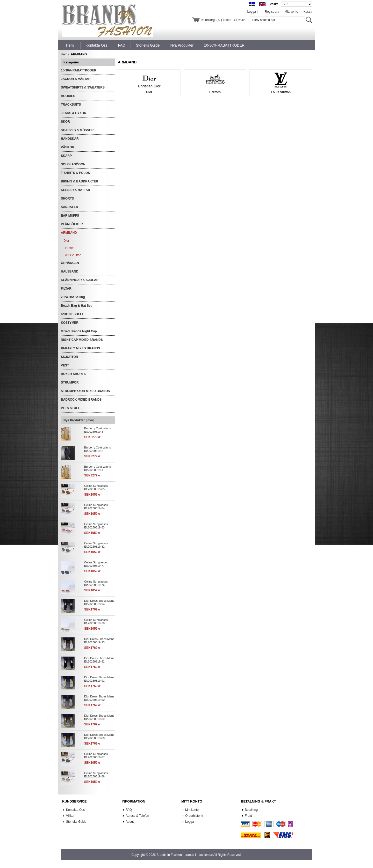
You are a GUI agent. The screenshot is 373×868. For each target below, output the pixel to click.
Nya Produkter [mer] (79, 420)
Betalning (251, 810)
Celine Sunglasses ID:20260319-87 (96, 756)
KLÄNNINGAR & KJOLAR (80, 280)
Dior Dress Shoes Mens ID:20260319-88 (99, 736)
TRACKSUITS (71, 105)
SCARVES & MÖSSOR (77, 130)
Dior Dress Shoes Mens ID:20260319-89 (99, 717)
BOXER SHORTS (73, 374)
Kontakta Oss (75, 810)
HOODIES (68, 96)
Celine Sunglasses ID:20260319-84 (96, 507)
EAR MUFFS (70, 216)
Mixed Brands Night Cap (79, 331)
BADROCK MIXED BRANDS (81, 400)
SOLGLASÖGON (73, 164)
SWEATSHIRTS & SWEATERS (83, 87)
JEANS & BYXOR (74, 113)
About (130, 822)
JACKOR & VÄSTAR (76, 79)
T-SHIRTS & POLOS (75, 173)
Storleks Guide (76, 822)
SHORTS (67, 198)
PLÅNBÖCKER (72, 224)
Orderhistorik (194, 816)
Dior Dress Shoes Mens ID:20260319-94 (99, 602)
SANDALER (70, 207)
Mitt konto (291, 12)
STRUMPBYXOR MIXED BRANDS (85, 391)
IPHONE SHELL (72, 314)
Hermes (69, 248)
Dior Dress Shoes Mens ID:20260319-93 (99, 641)
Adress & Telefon (137, 816)
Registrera (272, 12)
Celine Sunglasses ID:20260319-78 (96, 621)
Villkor (70, 816)
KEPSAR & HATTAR (76, 190)
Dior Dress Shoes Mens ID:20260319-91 (99, 679)
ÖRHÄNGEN (70, 263)
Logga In (253, 12)
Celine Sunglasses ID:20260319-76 (96, 583)
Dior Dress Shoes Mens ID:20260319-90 (99, 698)
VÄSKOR (67, 147)
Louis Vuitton (72, 255)
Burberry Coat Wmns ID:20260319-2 (98, 449)
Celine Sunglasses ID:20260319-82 (96, 545)
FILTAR (66, 289)
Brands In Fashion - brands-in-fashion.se (185, 855)
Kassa (308, 12)
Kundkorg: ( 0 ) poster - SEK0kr (223, 20)
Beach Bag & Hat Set (76, 306)
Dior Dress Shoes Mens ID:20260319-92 (99, 660)
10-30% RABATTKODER (78, 70)
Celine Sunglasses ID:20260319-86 (96, 775)
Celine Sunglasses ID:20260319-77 (96, 564)
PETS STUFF (70, 408)
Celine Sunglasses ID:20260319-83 (96, 526)
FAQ (129, 810)
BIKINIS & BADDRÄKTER (80, 181)
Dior (66, 241)
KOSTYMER (70, 323)
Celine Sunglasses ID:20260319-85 (96, 487)
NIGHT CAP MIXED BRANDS (82, 340)
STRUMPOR (70, 382)
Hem (70, 45)
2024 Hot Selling (73, 297)
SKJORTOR (69, 357)
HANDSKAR (70, 139)
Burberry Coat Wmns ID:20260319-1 (98, 468)
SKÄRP (66, 156)
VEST (65, 365)
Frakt (248, 816)
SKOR (65, 122)
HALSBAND (70, 271)
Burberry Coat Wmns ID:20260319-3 (98, 430)
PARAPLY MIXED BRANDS (80, 348)
